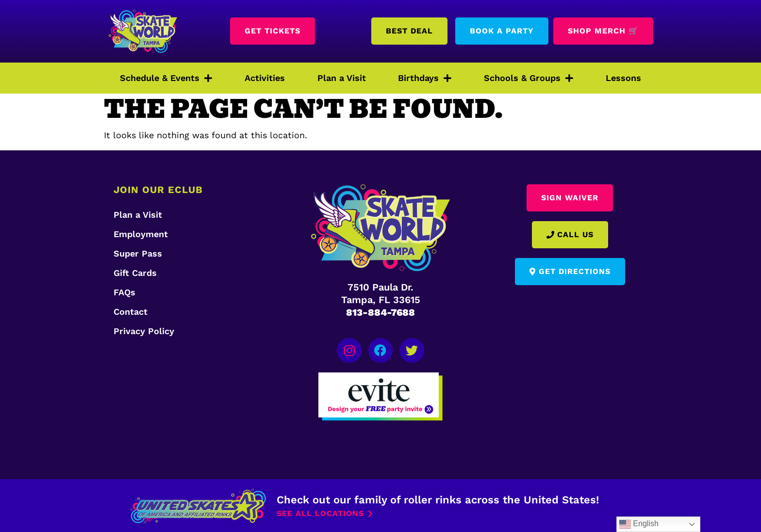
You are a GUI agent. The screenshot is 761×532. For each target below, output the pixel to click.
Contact (131, 312)
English (639, 524)
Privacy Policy (144, 331)
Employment (141, 234)
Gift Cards (135, 273)
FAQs (124, 292)
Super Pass (138, 253)
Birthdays (425, 78)
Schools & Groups (529, 78)
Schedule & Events (166, 78)
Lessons (623, 78)
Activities (265, 78)
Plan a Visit (342, 78)
